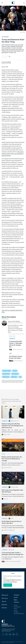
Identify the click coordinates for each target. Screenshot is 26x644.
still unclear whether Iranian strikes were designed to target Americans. (13, 154)
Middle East (14, 377)
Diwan (12, 518)
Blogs (15, 600)
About (4, 601)
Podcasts (16, 602)
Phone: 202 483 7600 (6, 631)
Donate (4, 608)
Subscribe (8, 585)
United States (6, 377)
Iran (20, 377)
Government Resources (19, 614)
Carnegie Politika (14, 421)
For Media (16, 612)
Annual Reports (17, 607)
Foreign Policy (6, 374)
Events (16, 597)
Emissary (12, 550)
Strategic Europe (14, 487)
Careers (16, 608)
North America (15, 374)
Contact (16, 605)
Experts (4, 604)
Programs (17, 595)
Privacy (15, 610)
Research (5, 595)
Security (15, 371)
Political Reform (7, 371)
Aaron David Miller (7, 62)
